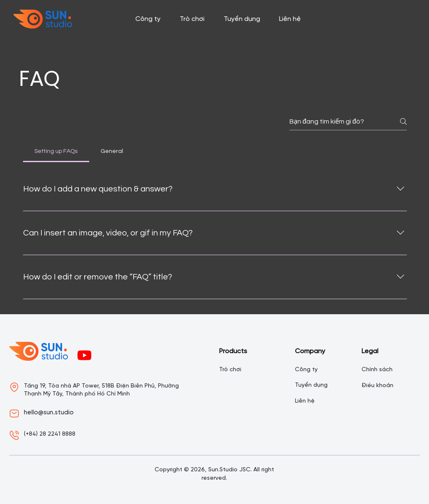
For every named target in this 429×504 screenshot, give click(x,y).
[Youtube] (84, 355)
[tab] (56, 151)
